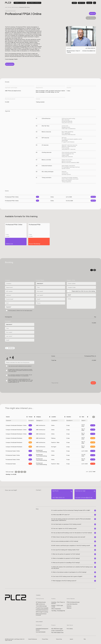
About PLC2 (81, 3)
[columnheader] (16, 417)
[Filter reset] (94, 417)
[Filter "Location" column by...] (58, 420)
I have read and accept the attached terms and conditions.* (20, 366)
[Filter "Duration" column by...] (73, 420)
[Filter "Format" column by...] (31, 420)
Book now (93, 197)
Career (74, 3)
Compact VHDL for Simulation (20, 51)
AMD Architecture (16, 7)
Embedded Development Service (42, 630)
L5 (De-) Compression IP (57, 631)
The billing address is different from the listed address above (20, 311)
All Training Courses (41, 602)
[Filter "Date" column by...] (84, 420)
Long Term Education (72, 604)
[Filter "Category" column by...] (43, 420)
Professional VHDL (35, 51)
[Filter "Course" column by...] (16, 420)
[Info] (92, 425)
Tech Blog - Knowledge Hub (57, 612)
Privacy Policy (45, 639)
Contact (89, 3)
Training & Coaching (20, 3)
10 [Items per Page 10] (16, 472)
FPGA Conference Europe (73, 602)
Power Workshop (91, 18)
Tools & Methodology (41, 606)
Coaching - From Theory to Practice (57, 603)
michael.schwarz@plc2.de (89, 51)
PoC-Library (70, 629)
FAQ (85, 639)
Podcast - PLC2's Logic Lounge (57, 606)
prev (87, 472)
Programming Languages (42, 608)
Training (10, 7)
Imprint (71, 639)
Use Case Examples (41, 632)
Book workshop (10, 64)
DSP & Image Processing (42, 612)
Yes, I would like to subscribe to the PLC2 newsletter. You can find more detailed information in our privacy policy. (20, 375)
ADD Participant (10, 348)
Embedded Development (42, 610)
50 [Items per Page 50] (22, 472)
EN (95, 270)
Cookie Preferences (33, 639)
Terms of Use (59, 639)
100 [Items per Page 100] (25, 472)
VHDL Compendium (56, 609)
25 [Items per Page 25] (19, 472)
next (94, 472)
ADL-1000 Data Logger (57, 629)
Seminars (69, 606)
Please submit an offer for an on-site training (83, 291)
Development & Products (34, 3)
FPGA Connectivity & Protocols (41, 615)
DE (92, 270)
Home (6, 7)
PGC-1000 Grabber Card (58, 633)
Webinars (69, 608)
